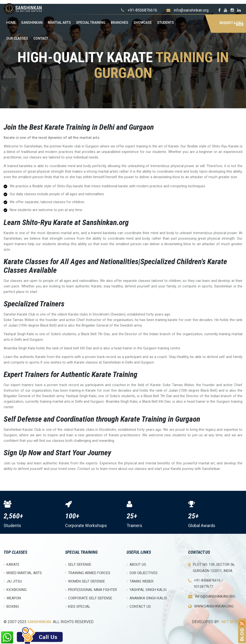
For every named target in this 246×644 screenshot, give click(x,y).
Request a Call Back (232, 24)
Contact (41, 38)
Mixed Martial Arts (23, 573)
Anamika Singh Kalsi (147, 598)
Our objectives (142, 573)
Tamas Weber (140, 581)
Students (166, 23)
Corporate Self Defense (89, 598)
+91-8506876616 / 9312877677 (208, 583)
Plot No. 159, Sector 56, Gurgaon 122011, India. (214, 568)
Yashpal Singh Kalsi (147, 590)
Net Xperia (232, 622)
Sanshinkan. (40, 622)
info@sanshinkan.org (191, 10)
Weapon (12, 598)
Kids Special (78, 606)
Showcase (143, 23)
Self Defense (78, 564)
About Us (136, 564)
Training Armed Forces (88, 573)
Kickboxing (15, 590)
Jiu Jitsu (13, 581)
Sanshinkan (32, 23)
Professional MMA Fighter (91, 590)
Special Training (91, 23)
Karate (12, 564)
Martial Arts (59, 23)
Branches (120, 23)
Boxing (11, 606)
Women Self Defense (85, 581)
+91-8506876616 (142, 10)
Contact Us (139, 606)
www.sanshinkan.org (214, 606)
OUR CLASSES (17, 38)
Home (11, 23)
